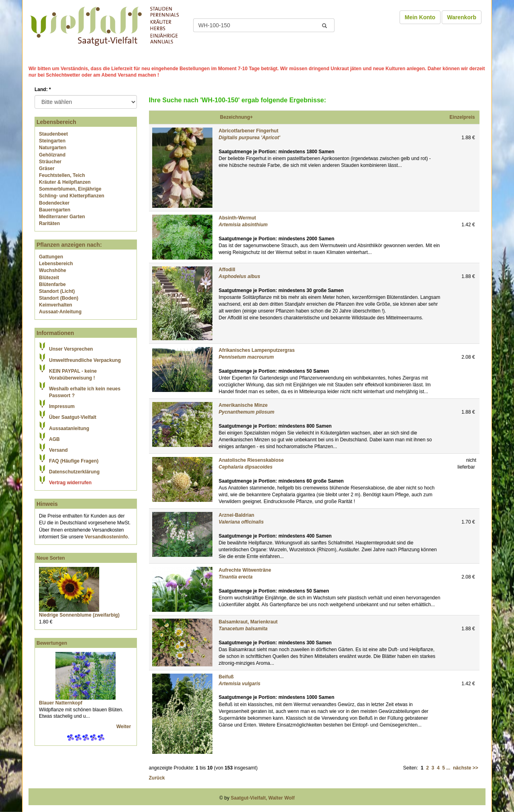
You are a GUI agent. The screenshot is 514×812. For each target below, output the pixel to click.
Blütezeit (49, 278)
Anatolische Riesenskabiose (251, 460)
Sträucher (50, 162)
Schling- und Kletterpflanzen (72, 196)
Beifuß (226, 677)
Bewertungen (52, 643)
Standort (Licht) (57, 291)
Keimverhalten (56, 305)
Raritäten (49, 223)
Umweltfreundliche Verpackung (85, 360)
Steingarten (52, 141)
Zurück (157, 778)
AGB (54, 439)
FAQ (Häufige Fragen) (74, 461)
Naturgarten (53, 148)
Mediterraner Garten (62, 217)
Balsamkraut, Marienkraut (248, 622)
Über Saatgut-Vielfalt (73, 417)
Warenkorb (462, 17)
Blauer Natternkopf (61, 703)
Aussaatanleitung (69, 428)
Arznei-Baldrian (237, 515)
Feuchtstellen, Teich (62, 175)
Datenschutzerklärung (74, 472)
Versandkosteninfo (106, 537)
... (448, 768)
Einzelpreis (462, 117)
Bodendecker (54, 203)
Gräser (47, 168)
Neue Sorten (51, 558)
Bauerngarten (55, 210)
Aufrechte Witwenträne (245, 570)
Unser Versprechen (71, 349)
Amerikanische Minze (243, 405)
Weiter (124, 727)
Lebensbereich (56, 264)
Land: (43, 89)
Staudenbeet (53, 134)
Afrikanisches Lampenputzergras (257, 350)
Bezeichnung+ (237, 117)
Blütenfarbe (52, 284)
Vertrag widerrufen (70, 483)
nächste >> (466, 768)
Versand (58, 450)
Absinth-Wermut (238, 218)
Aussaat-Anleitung (60, 312)
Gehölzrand (52, 155)
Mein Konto (420, 17)
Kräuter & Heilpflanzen (65, 182)
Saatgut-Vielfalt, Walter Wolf (263, 798)
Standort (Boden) (59, 298)
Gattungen (51, 257)
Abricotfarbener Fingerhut (249, 131)
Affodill (227, 270)
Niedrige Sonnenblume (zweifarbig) (79, 615)
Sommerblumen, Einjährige (70, 189)
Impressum (62, 406)
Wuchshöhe (53, 270)
